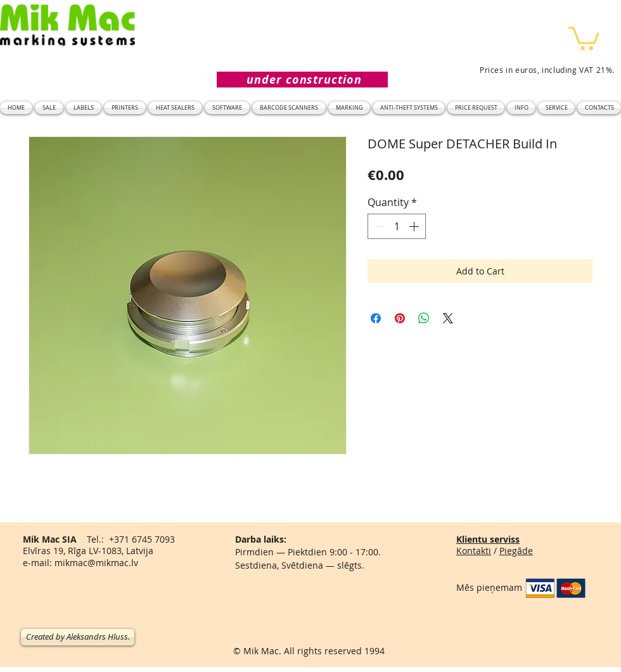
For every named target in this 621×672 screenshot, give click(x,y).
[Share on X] (448, 318)
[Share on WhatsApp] (424, 318)
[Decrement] (378, 226)
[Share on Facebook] (376, 318)
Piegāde (516, 551)
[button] (584, 37)
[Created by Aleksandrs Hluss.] (78, 637)
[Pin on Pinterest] (400, 318)
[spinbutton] (397, 226)
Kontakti (474, 551)
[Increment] (415, 226)
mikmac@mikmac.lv (96, 563)
